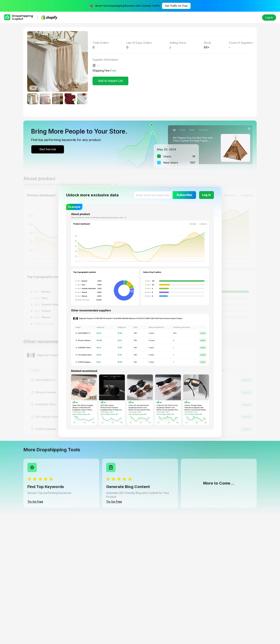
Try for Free (35, 502)
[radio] (29, 479)
